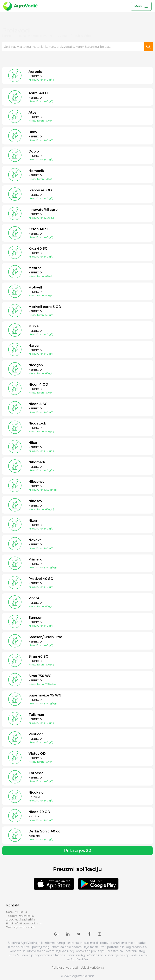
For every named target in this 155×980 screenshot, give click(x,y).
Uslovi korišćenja (92, 968)
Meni (141, 6)
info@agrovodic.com (29, 923)
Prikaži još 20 (78, 850)
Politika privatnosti (64, 968)
